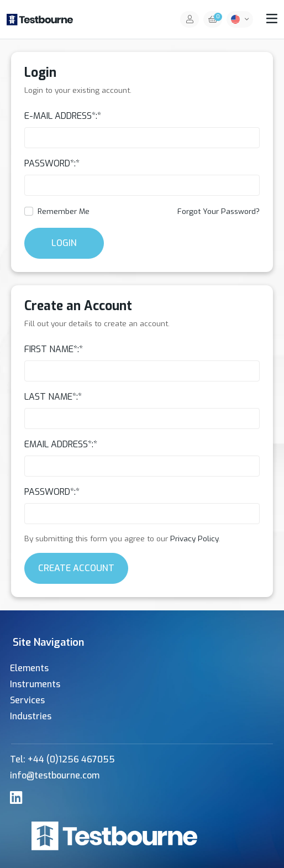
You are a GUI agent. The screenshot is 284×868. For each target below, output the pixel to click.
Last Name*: (51, 397)
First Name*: (52, 349)
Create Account (76, 568)
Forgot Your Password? (219, 211)
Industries (31, 716)
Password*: (50, 163)
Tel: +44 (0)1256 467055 (62, 759)
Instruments (35, 684)
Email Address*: (59, 444)
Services (27, 700)
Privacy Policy (194, 538)
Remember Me (64, 211)
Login (64, 243)
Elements (29, 668)
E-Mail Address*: (61, 116)
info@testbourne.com (55, 775)
